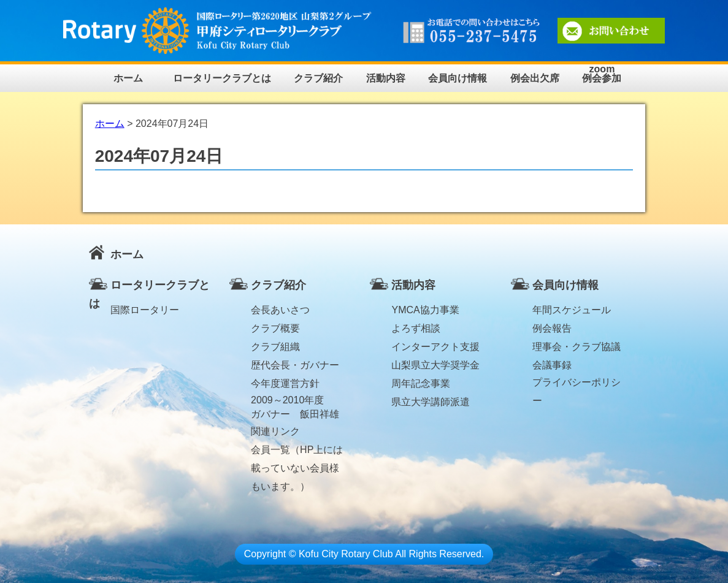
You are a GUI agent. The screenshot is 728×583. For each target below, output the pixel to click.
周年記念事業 (421, 383)
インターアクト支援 (435, 347)
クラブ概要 (275, 328)
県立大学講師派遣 (431, 402)
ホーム (128, 78)
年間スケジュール (572, 310)
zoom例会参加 (602, 74)
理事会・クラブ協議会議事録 (577, 349)
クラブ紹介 (318, 78)
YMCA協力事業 (425, 310)
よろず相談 (416, 328)
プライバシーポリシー (577, 384)
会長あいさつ (280, 310)
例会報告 (552, 328)
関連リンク (275, 431)
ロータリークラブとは (222, 78)
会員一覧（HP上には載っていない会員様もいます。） (297, 452)
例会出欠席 (535, 78)
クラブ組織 (275, 347)
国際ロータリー (145, 310)
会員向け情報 (458, 78)
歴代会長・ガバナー (295, 365)
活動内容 (386, 78)
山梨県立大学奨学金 (435, 365)
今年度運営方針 (285, 383)
